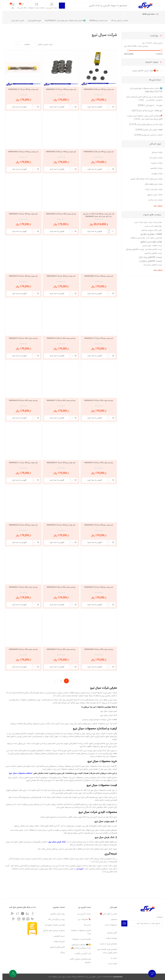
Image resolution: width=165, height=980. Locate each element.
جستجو (112, 919)
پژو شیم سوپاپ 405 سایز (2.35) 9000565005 (59, 214)
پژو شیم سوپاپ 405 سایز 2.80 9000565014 (59, 338)
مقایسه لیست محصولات (34, 8)
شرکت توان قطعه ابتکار (151, 184)
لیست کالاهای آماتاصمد (151, 253)
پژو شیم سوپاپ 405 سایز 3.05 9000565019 (96, 463)
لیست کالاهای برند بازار (148, 257)
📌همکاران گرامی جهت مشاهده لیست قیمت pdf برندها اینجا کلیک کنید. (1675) (142, 118)
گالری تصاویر (110, 933)
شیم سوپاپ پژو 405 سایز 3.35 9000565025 (96, 587)
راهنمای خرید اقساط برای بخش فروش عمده (105, 951)
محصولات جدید (108, 925)
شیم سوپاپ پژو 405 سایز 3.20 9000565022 (96, 525)
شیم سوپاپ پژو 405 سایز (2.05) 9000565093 (96, 89)
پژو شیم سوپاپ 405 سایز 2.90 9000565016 (96, 400)
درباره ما (111, 958)
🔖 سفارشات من (82, 919)
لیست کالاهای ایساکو (133, 249)
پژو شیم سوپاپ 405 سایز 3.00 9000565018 (21, 400)
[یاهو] (30, 919)
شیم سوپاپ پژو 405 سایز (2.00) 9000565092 (59, 152)
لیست (5, 44)
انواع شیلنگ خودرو (138, 222)
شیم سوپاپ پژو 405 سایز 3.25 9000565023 (59, 525)
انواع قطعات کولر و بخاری (151, 226)
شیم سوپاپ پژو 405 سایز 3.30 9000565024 (21, 525)
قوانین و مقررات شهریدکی (52, 925)
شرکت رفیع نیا (155, 174)
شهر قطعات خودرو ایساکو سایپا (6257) (145, 111)
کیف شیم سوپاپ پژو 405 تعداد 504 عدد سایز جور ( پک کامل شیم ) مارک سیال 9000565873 (96, 215)
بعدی (53, 681)
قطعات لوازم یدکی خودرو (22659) (147, 130)
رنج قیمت (152, 36)
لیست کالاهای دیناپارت (148, 261)
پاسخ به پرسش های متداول (51, 930)
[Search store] (95, 6)
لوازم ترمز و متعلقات (135, 238)
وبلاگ (60, 953)
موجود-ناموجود (149, 62)
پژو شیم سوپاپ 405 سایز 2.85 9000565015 (21, 338)
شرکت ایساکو (155, 153)
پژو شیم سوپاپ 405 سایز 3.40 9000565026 (59, 587)
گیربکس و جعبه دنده (152, 238)
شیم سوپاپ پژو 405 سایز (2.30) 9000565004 (21, 152)
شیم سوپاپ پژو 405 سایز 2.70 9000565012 (96, 338)
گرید (9, 44)
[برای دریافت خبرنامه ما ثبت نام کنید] (143, 923)
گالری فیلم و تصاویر (55, 947)
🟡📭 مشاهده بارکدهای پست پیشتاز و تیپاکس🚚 (79, 946)
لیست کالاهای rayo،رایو (151, 249)
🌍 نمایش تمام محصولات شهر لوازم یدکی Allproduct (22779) (144, 90)
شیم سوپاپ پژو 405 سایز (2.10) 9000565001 (59, 89)
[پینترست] (11, 919)
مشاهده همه (156, 206)
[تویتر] (15, 914)
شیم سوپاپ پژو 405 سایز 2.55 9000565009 (59, 276)
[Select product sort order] (23, 44)
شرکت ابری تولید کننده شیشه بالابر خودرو (144, 179)
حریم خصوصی (57, 936)
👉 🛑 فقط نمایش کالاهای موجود (143, 71)
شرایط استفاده (109, 938)
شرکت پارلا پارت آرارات (151, 189)
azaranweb (115, 977)
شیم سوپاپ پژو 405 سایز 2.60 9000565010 (21, 276)
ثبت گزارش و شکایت (80, 954)
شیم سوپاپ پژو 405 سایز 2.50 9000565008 (96, 276)
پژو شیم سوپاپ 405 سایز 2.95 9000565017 (59, 400)
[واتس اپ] (25, 919)
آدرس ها (85, 925)
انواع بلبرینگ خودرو (153, 222)
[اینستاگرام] (16, 919)
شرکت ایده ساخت (153, 200)
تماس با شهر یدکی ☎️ (106, 914)
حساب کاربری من (49, 8)
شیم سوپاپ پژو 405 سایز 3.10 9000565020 (59, 463)
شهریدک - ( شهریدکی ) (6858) (148, 105)
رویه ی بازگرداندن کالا (54, 919)
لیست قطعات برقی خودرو (150, 246)
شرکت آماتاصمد (154, 168)
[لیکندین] (25, 914)
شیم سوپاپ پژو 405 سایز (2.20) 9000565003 (96, 152)
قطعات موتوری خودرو (149, 234)
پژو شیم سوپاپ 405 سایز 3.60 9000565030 (21, 649)
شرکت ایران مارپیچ (153, 195)
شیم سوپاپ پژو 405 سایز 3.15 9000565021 (21, 463)
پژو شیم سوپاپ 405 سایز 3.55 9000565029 (59, 649)
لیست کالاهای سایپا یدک (150, 265)
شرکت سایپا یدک (153, 158)
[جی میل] (10, 914)
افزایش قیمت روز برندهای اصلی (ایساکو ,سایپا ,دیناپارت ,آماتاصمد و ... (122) (142, 99)
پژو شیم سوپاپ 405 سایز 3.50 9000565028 (96, 649)
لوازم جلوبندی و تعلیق (149, 242)
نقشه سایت (110, 964)
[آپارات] (20, 913)
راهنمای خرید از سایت (106, 944)
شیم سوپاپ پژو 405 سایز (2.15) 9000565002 (21, 89)
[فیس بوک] (30, 914)
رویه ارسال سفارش (55, 914)
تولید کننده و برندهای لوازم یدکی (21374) (143, 124)
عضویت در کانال (150, 974)
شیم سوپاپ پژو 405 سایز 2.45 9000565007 (21, 214)
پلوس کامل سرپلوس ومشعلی (149, 230)
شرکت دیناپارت (154, 163)
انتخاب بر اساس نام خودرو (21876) (146, 135)
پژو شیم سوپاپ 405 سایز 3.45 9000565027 (21, 587)
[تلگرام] (21, 919)
